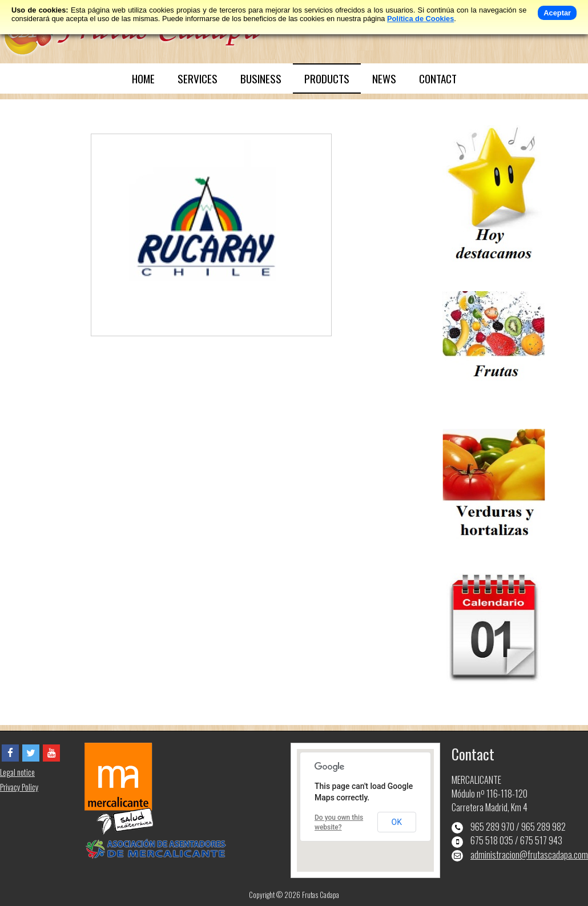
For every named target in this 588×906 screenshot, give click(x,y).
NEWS (384, 78)
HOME (143, 78)
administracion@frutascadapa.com (529, 855)
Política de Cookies (420, 19)
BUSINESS (261, 78)
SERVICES (198, 78)
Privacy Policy (19, 787)
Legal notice (17, 772)
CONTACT (438, 78)
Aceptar (557, 13)
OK (397, 822)
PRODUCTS (327, 78)
